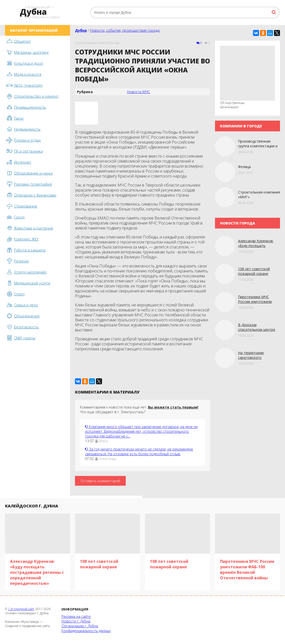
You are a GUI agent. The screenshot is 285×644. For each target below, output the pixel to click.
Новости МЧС (138, 92)
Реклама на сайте (76, 616)
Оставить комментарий (100, 481)
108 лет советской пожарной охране (254, 271)
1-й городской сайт (21, 609)
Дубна (81, 30)
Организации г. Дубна (80, 626)
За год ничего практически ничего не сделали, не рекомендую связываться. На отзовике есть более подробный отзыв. (139, 451)
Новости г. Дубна (76, 621)
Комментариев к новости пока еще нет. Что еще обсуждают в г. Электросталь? (139, 410)
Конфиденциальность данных (86, 631)
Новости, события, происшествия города (125, 30)
